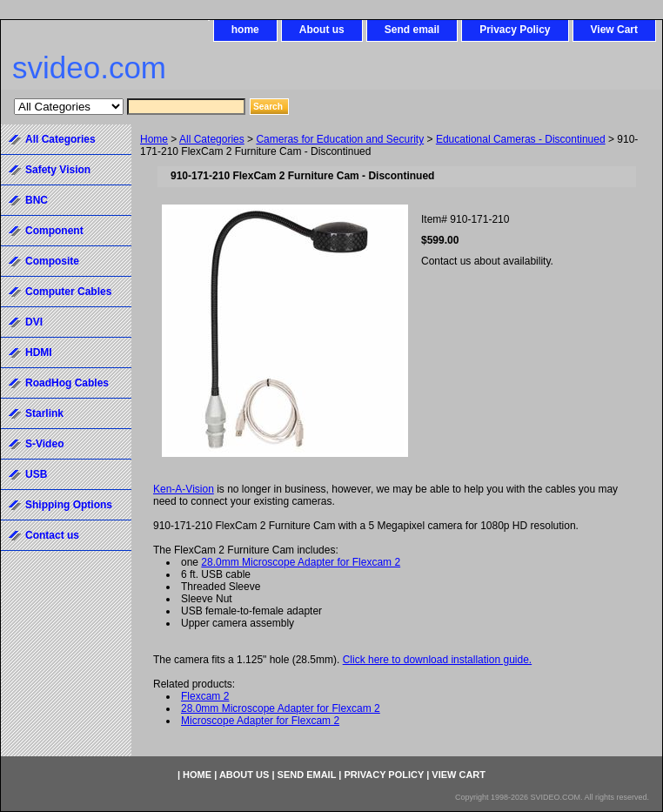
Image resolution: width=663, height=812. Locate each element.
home (245, 30)
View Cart (614, 30)
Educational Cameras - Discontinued (521, 139)
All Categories (212, 139)
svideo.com (89, 67)
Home (154, 139)
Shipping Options (69, 505)
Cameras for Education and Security (340, 139)
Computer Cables (68, 292)
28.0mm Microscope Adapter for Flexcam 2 (301, 562)
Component (54, 231)
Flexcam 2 (205, 696)
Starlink (44, 413)
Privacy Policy (515, 30)
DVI (34, 322)
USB (36, 474)
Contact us (52, 535)
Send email (412, 30)
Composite (52, 261)
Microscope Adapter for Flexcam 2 (260, 721)
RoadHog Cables (67, 383)
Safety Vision (58, 170)
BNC (37, 200)
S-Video (44, 444)
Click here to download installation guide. (437, 660)
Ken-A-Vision (184, 489)
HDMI (39, 352)
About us (322, 30)
